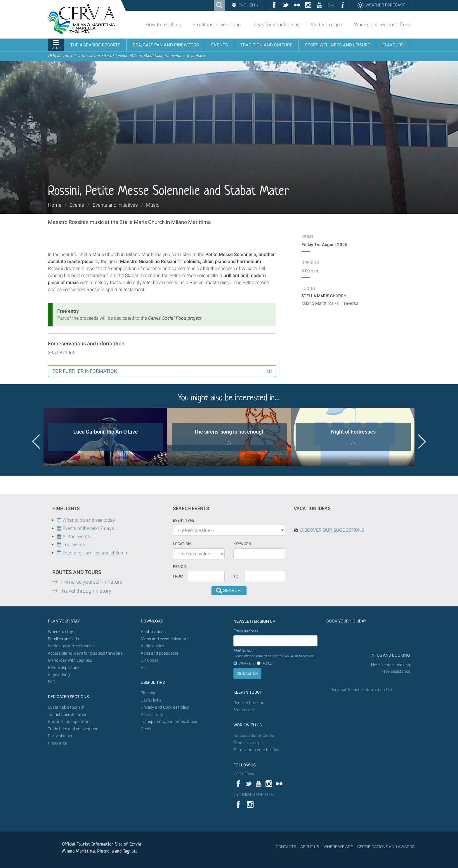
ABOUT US (310, 847)
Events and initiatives (115, 205)
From (178, 576)
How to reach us (163, 25)
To (236, 576)
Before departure (63, 668)
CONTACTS (286, 847)
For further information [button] (85, 371)
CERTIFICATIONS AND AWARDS (386, 847)
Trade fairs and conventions (73, 729)
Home (55, 205)
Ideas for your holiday (276, 25)
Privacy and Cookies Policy (165, 707)
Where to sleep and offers (382, 25)
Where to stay (60, 632)
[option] (105, 437)
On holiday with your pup (70, 660)
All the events (76, 536)
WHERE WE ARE (338, 847)
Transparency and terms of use (169, 722)
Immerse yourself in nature (92, 582)
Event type (184, 520)
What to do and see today (86, 520)
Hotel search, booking (391, 665)
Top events (73, 545)
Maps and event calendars (165, 639)
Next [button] (422, 441)
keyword (242, 544)
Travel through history (86, 591)
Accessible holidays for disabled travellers (85, 653)
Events (77, 205)
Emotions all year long (217, 25)
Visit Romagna (327, 25)
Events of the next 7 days (88, 528)
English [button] (248, 5)
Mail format (274, 653)
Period (179, 567)
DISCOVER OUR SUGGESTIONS (332, 530)
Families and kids (63, 639)
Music (153, 205)
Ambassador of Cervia (254, 736)
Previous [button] (36, 441)
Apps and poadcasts (159, 653)
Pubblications (153, 632)
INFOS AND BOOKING (390, 655)
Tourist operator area (67, 715)
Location (182, 544)
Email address (246, 631)
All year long (59, 675)
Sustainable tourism (66, 707)
